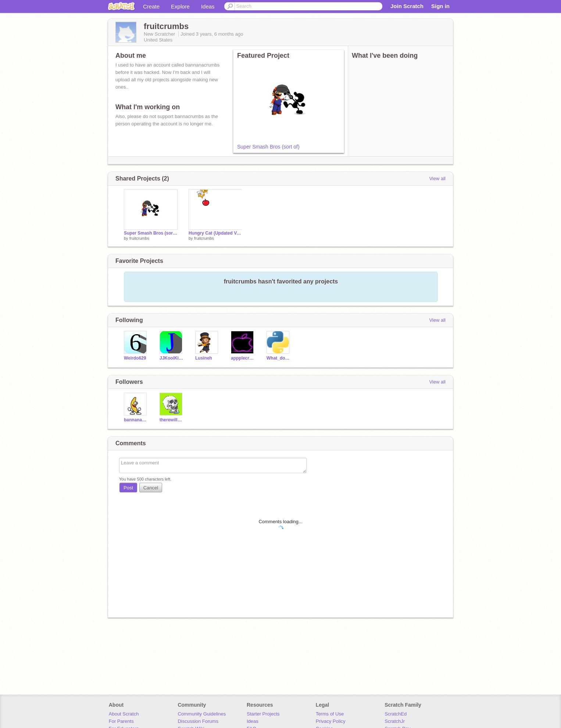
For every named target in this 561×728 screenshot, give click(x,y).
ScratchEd (396, 714)
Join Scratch (407, 6)
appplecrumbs (243, 358)
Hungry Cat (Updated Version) (215, 233)
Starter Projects (263, 714)
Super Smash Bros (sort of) (268, 147)
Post (128, 488)
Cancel (151, 488)
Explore (180, 6)
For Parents (121, 721)
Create (151, 6)
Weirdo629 (135, 358)
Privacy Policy (331, 721)
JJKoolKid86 (172, 358)
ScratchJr (395, 721)
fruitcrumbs (139, 238)
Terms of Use (330, 714)
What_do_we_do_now (279, 358)
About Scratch (124, 714)
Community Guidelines (202, 714)
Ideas (208, 6)
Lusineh (204, 358)
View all (437, 179)
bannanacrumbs (136, 420)
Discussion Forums (198, 721)
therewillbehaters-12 (172, 420)
